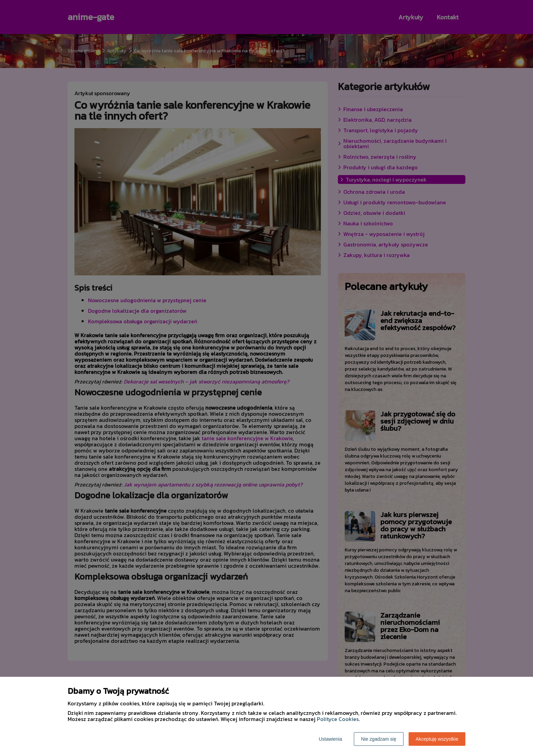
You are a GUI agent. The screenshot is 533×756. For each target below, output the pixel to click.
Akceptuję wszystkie (437, 739)
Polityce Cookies (338, 719)
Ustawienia (330, 739)
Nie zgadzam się (379, 739)
